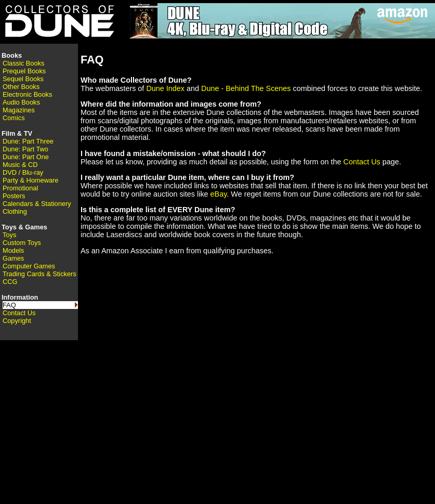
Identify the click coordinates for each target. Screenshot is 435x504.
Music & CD (20, 165)
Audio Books (21, 102)
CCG (10, 282)
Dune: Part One (26, 157)
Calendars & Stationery (37, 204)
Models (13, 250)
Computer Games (29, 266)
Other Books (21, 87)
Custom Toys (22, 243)
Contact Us (19, 313)
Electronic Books (27, 94)
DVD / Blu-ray (23, 172)
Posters (14, 196)
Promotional (20, 188)
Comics (14, 118)
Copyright (17, 321)
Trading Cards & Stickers (39, 274)
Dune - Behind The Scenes (246, 88)
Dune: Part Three (28, 141)
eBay (219, 194)
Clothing (15, 211)
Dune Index (165, 88)
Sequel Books (23, 79)
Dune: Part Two (25, 149)
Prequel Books (24, 71)
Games (13, 258)
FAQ (9, 305)
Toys (9, 235)
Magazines (19, 110)
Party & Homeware (30, 180)
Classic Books (23, 63)
